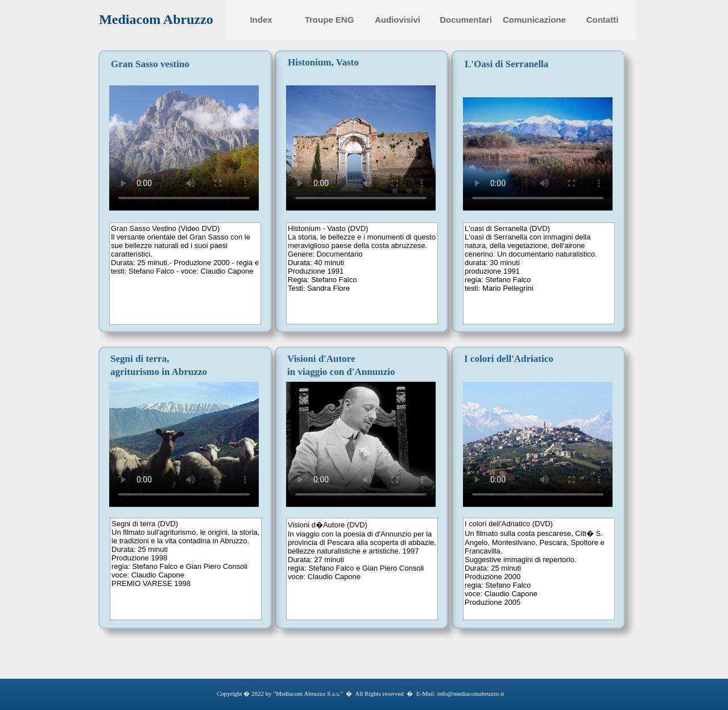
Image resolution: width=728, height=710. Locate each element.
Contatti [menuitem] (603, 20)
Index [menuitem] (261, 20)
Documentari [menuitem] (466, 20)
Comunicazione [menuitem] (534, 20)
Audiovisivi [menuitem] (398, 20)
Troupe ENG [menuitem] (330, 20)
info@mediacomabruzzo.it (470, 694)
